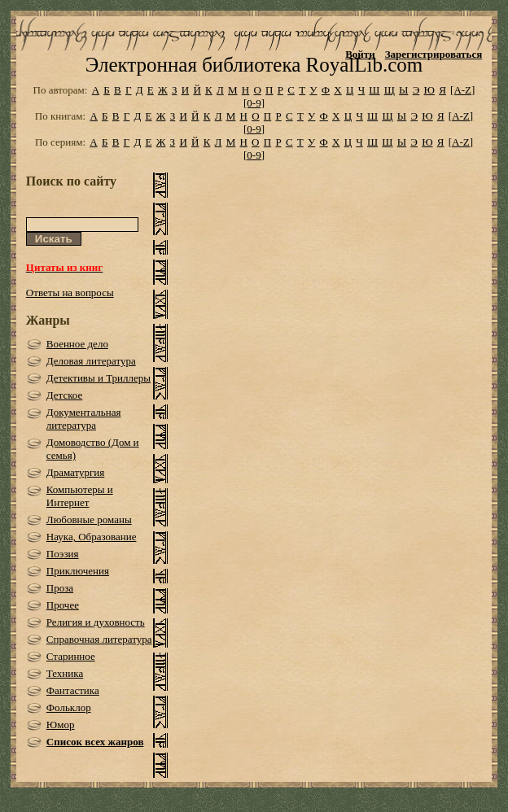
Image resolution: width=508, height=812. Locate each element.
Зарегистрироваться (434, 54)
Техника (65, 673)
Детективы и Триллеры (99, 378)
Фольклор (69, 707)
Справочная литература (99, 639)
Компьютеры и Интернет (80, 496)
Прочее (63, 605)
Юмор (61, 725)
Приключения (78, 571)
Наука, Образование (92, 537)
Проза (60, 588)
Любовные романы (89, 520)
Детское (65, 395)
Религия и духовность (96, 622)
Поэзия (63, 554)
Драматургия (76, 472)
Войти (360, 54)
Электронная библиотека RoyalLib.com (254, 65)
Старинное (71, 656)
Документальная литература (84, 419)
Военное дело (77, 344)
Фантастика (73, 690)
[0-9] (254, 103)
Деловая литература (91, 361)
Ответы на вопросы (70, 292)
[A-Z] (462, 90)
